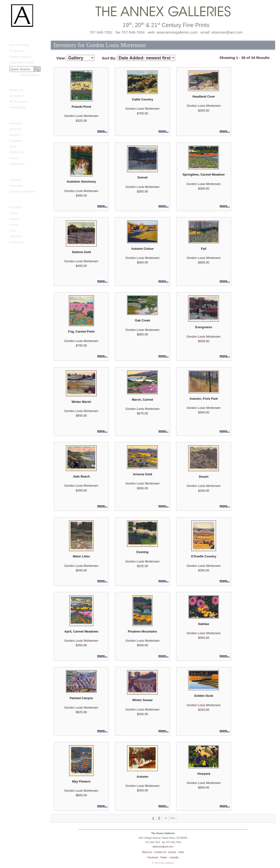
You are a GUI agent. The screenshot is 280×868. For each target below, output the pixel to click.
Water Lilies (81, 556)
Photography (18, 107)
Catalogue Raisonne (23, 192)
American (16, 129)
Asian (13, 147)
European (16, 141)
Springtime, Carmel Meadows (204, 174)
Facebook (16, 207)
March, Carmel (143, 400)
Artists (11, 116)
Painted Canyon (81, 698)
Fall (204, 249)
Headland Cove (204, 96)
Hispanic (15, 135)
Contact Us (17, 242)
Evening (143, 552)
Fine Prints (13, 83)
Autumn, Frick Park (204, 399)
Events (14, 225)
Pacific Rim (17, 152)
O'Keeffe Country (204, 556)
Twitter (14, 213)
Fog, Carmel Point (81, 331)
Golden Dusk (204, 696)
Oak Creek (142, 320)
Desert (204, 477)
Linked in (15, 219)
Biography (16, 186)
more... (102, 131)
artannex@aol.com (163, 847)
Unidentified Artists (21, 63)
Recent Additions (20, 57)
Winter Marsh (81, 402)
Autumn (143, 777)
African (14, 158)
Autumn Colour (142, 249)
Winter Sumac (142, 700)
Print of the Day (19, 45)
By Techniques (19, 102)
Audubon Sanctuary (81, 181)
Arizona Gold (143, 474)
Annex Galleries (17, 200)
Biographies (17, 164)
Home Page (14, 34)
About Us (15, 236)
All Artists (15, 123)
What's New (14, 38)
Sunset (142, 177)
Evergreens (204, 327)
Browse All (16, 90)
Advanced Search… (30, 75)
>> (172, 818)
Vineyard (204, 774)
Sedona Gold (81, 252)
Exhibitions (16, 51)
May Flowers (81, 781)
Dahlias (204, 624)
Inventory (15, 180)
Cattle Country (143, 99)
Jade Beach (81, 476)
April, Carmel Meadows (81, 631)
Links (13, 231)
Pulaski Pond (81, 107)
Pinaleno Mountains (142, 631)
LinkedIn (174, 857)
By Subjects (17, 96)
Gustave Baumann (18, 173)
